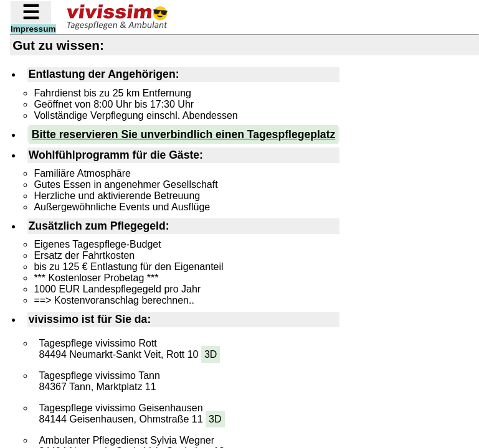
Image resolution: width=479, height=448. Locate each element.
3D (211, 354)
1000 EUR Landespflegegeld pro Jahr (117, 289)
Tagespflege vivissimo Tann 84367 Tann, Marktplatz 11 (99, 381)
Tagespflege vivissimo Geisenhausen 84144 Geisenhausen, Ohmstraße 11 (131, 415)
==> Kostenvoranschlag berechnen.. (114, 300)
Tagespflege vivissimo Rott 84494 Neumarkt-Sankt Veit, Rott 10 (129, 350)
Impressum (33, 29)
